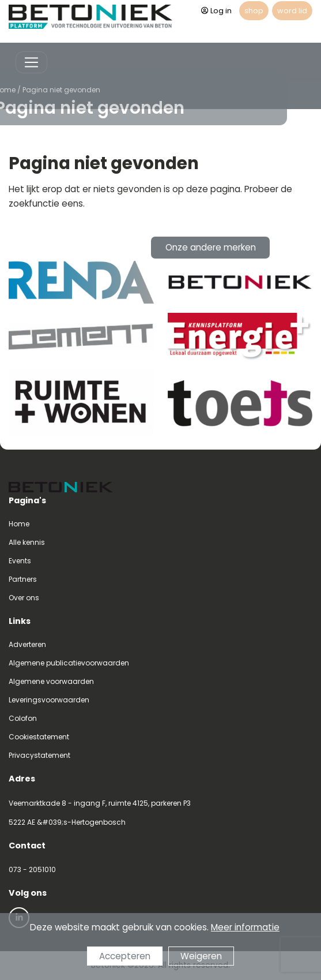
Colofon (23, 718)
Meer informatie (245, 928)
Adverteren (27, 644)
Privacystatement (39, 755)
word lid (292, 11)
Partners (23, 579)
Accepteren (125, 957)
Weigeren (201, 957)
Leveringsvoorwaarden (49, 700)
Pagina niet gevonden (49, 90)
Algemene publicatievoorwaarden (69, 663)
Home (19, 524)
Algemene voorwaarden (51, 681)
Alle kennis (27, 542)
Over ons (24, 598)
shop (254, 11)
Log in (216, 11)
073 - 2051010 (32, 869)
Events (20, 561)
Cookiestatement (39, 737)
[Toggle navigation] (31, 63)
